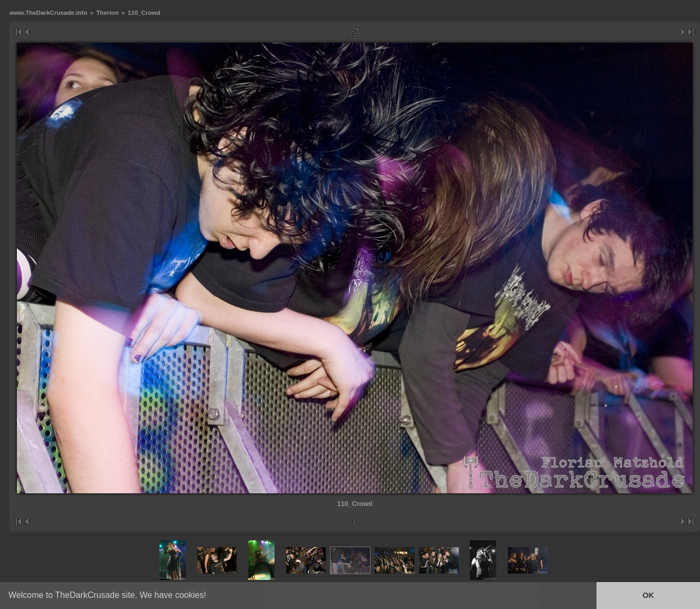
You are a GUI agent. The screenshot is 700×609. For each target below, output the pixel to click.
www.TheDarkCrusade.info (48, 12)
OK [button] (648, 595)
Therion (107, 12)
